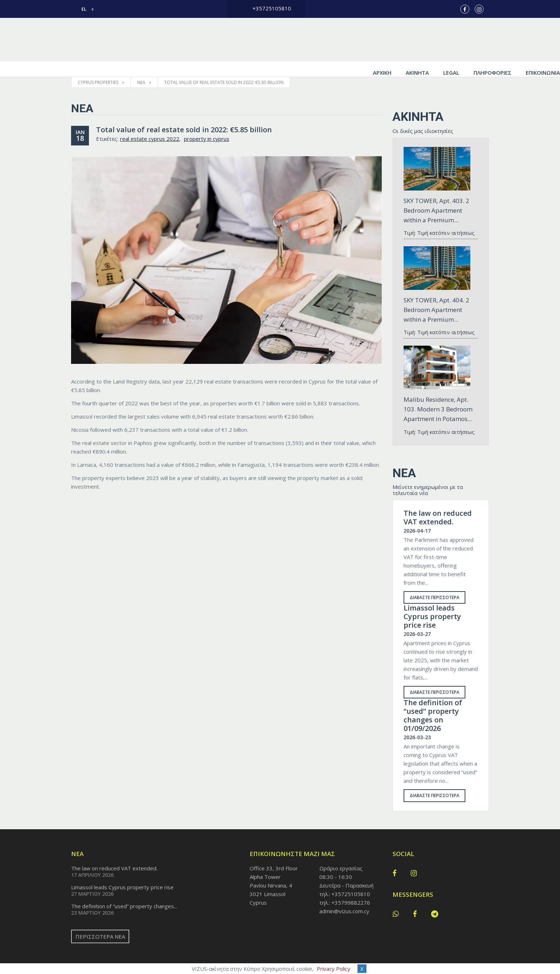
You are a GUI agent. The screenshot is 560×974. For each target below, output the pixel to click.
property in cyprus (207, 123)
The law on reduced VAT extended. (438, 502)
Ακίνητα (346, 40)
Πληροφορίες (421, 40)
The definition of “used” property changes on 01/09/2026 (433, 700)
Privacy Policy (334, 969)
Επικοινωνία (472, 40)
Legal (380, 40)
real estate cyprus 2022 (150, 123)
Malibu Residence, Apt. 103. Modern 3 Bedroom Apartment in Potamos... (438, 394)
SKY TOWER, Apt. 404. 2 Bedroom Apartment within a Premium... (436, 294)
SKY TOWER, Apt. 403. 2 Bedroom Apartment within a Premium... (436, 195)
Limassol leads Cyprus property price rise (432, 601)
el (79, 9)
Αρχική (311, 40)
